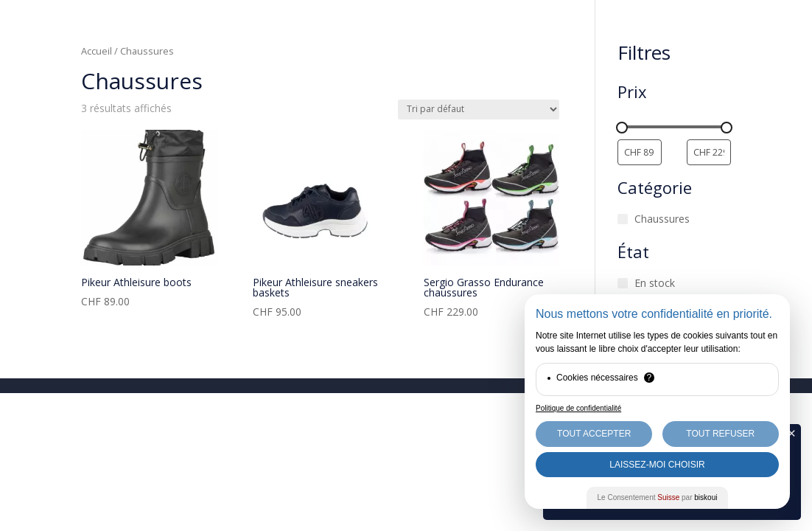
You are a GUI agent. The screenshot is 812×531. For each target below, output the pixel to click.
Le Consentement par (658, 497)
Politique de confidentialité (578, 408)
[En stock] (623, 283)
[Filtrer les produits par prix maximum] (709, 152)
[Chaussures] (623, 219)
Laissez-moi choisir (657, 465)
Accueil (97, 51)
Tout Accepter (594, 434)
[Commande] (479, 110)
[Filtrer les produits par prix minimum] (640, 152)
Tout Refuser (720, 434)
